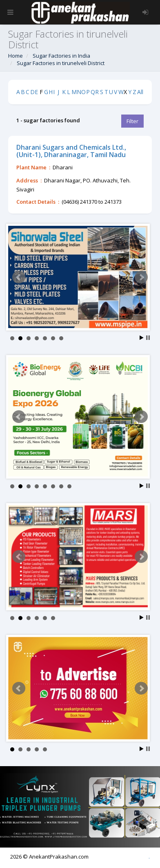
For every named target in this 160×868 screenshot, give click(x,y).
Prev (19, 277)
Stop (148, 338)
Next (141, 277)
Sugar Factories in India (61, 56)
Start (142, 338)
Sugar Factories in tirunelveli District (61, 63)
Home (16, 56)
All (140, 92)
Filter (132, 121)
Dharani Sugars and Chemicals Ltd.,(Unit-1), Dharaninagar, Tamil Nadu (71, 151)
